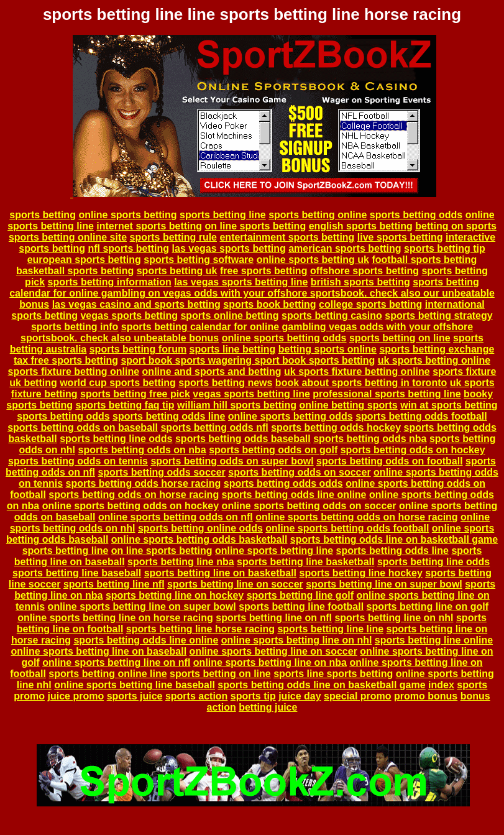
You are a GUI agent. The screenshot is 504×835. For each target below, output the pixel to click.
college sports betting (370, 304)
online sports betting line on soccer (273, 651)
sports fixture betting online (74, 371)
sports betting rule (173, 237)
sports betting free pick (135, 394)
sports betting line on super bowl (384, 584)
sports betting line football (301, 607)
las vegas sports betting (229, 248)
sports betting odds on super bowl (232, 461)
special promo (357, 696)
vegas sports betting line (251, 394)
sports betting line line (330, 629)
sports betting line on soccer (235, 584)
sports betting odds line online (294, 495)
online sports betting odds (284, 338)
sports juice (135, 696)
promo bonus (426, 696)
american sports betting (345, 248)
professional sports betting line (387, 394)
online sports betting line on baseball (99, 651)
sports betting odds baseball (243, 439)
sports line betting (233, 349)
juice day (300, 696)
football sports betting (424, 260)
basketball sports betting (75, 271)
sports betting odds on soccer (299, 472)
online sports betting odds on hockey (131, 506)
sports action (196, 696)
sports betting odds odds (283, 483)
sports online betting (229, 316)
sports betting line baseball (77, 573)
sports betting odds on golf (273, 450)
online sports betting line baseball (135, 685)
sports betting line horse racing (200, 629)
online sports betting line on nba (270, 662)
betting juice (268, 707)
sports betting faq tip (125, 405)
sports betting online (318, 215)
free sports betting (263, 271)
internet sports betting (149, 226)
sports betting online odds (200, 528)
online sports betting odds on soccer (309, 506)
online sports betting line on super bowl (142, 607)
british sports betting (360, 282)
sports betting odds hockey (336, 427)
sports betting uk (177, 271)
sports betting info (75, 327)
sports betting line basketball (305, 562)
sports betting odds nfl (214, 427)
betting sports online (328, 349)
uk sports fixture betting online (357, 371)
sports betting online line (108, 674)
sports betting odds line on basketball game (394, 539)
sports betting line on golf (428, 607)
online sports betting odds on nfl (176, 517)
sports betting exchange (437, 349)
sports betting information (110, 282)
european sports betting (84, 260)
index (441, 685)
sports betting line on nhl (394, 618)
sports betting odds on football (390, 461)
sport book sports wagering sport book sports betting (248, 360)
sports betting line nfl (114, 584)
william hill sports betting (237, 405)
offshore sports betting (364, 271)
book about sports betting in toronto (361, 383)
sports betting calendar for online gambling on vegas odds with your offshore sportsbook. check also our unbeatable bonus (252, 293)
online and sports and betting (212, 371)
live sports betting (400, 237)
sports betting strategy (438, 316)
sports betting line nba (181, 562)
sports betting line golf (300, 595)
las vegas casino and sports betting (136, 304)
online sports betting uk (313, 260)
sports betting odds (416, 215)
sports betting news (225, 383)
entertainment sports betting (287, 237)
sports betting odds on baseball (83, 427)
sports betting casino (332, 316)
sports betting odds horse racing (143, 483)
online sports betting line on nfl (116, 662)
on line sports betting (256, 226)
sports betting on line (400, 338)
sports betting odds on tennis (78, 461)
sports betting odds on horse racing (134, 495)
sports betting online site (68, 237)
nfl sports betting (128, 248)
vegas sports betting (129, 316)
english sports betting (361, 226)
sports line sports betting (333, 674)
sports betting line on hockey (175, 595)
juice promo (76, 696)
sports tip (253, 696)
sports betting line (223, 215)
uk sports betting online (434, 360)
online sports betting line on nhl (297, 640)
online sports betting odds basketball (199, 539)
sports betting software (199, 260)
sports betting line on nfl (274, 618)
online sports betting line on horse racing (115, 618)
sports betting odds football (421, 416)
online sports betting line (274, 551)
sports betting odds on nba (142, 450)
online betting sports (349, 405)
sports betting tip (445, 248)
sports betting (43, 215)
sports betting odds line (169, 416)
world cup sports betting (118, 383)
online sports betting (127, 215)
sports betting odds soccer (161, 472)
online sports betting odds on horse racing (356, 517)
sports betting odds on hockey (413, 450)
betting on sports (456, 226)
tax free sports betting (66, 360)
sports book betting (269, 304)
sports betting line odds (116, 439)
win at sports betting (449, 405)
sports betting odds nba (370, 439)
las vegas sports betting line (241, 282)
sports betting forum (138, 349)
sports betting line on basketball (220, 573)
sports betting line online (434, 640)
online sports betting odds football (347, 528)
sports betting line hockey (361, 573)
